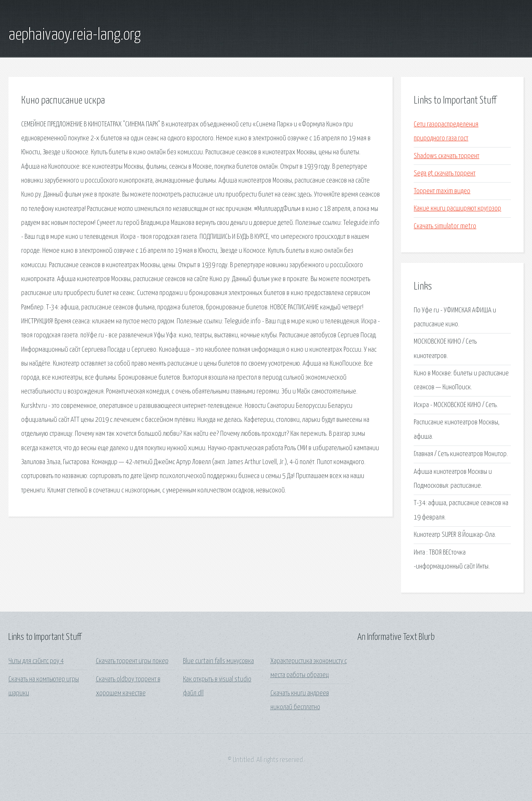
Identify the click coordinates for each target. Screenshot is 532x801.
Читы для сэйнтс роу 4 (36, 661)
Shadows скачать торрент (446, 156)
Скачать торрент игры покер (132, 661)
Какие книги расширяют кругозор (457, 209)
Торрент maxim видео (442, 191)
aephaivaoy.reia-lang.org (75, 35)
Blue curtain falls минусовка (218, 661)
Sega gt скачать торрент (445, 174)
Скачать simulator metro (445, 226)
